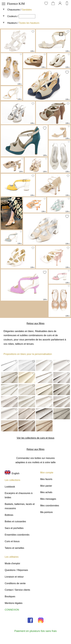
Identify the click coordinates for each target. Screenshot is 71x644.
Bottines (9, 515)
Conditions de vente (15, 583)
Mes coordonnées (50, 506)
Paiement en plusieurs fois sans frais (35, 631)
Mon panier (46, 486)
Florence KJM (16, 4)
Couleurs (12, 16)
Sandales (27, 10)
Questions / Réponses (16, 570)
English (12, 473)
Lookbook (10, 487)
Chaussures (14, 10)
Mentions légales (14, 603)
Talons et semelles (14, 548)
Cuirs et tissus (12, 541)
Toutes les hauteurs (29, 23)
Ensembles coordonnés (17, 535)
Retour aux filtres (35, 323)
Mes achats (46, 492)
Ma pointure (47, 512)
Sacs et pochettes (14, 528)
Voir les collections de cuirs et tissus (35, 438)
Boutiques (10, 596)
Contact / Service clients (17, 590)
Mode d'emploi (12, 563)
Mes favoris (46, 479)
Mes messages (48, 499)
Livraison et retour (14, 577)
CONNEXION (12, 610)
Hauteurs (12, 23)
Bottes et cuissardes (15, 521)
